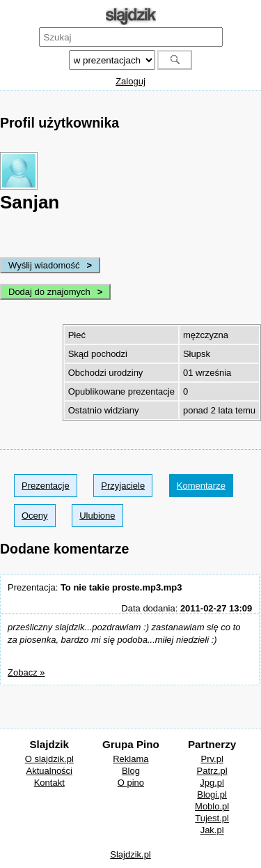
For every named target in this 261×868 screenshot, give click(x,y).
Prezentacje (46, 486)
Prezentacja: (95, 587)
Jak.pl (212, 830)
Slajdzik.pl (130, 854)
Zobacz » (26, 672)
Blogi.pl (212, 794)
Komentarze (201, 486)
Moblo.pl (212, 806)
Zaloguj (130, 81)
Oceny (35, 516)
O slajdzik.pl (49, 759)
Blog (131, 771)
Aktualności (49, 771)
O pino (131, 783)
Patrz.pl (212, 771)
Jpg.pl (212, 783)
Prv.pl (212, 759)
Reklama (130, 759)
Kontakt (49, 783)
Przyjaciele (123, 486)
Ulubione (97, 516)
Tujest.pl (212, 818)
